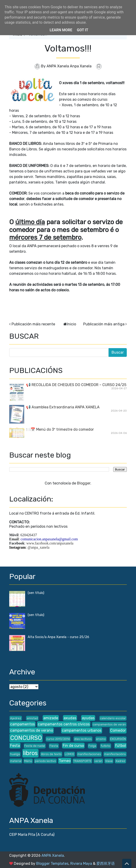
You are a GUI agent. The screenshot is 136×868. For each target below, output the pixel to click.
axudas (70, 718)
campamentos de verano (32, 730)
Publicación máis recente (33, 324)
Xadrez (120, 761)
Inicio (71, 324)
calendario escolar (113, 718)
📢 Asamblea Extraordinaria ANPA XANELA (63, 407)
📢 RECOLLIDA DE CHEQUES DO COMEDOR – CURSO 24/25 (76, 385)
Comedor (118, 730)
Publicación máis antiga (104, 324)
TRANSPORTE (82, 761)
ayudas (88, 718)
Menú (28, 761)
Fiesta (54, 746)
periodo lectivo (45, 761)
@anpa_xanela (39, 547)
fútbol (120, 746)
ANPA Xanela (53, 855)
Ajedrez (16, 718)
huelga (15, 754)
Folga (92, 746)
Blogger (84, 483)
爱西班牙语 (106, 864)
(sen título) (36, 593)
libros (30, 753)
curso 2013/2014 (58, 739)
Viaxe (109, 761)
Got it (82, 30)
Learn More (61, 30)
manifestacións (115, 754)
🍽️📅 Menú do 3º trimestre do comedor (60, 429)
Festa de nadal (35, 746)
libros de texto (51, 754)
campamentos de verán (109, 724)
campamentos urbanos (82, 730)
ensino (101, 739)
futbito (106, 746)
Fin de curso (73, 746)
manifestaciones (89, 754)
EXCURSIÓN (118, 739)
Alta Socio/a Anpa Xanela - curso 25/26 (58, 637)
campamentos (22, 724)
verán (98, 761)
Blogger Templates (52, 864)
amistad (32, 718)
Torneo (65, 761)
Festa (15, 746)
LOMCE (69, 754)
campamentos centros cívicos (64, 724)
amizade (51, 718)
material (16, 761)
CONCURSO (26, 738)
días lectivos (83, 739)
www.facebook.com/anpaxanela (50, 543)
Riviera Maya (81, 864)
